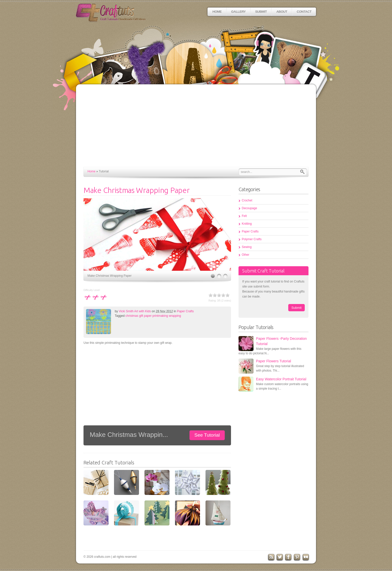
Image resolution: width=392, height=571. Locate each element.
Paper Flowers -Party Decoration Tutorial (281, 341)
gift (141, 316)
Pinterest (298, 557)
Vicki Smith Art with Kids (135, 311)
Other (245, 255)
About (282, 12)
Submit (261, 12)
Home (217, 12)
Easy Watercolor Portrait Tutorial (281, 379)
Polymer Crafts (252, 239)
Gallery (238, 12)
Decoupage (249, 208)
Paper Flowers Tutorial (273, 361)
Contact (304, 12)
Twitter (280, 557)
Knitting (247, 224)
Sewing (247, 247)
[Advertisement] (196, 129)
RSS (271, 557)
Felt (244, 216)
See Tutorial (207, 435)
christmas (132, 316)
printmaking (160, 316)
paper (148, 316)
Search (303, 172)
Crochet (247, 200)
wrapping (175, 316)
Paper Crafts (185, 311)
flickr (306, 557)
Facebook (289, 557)
